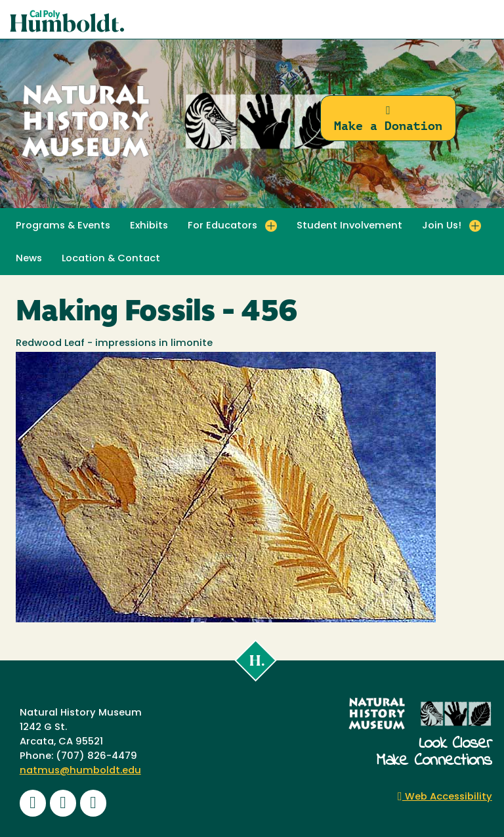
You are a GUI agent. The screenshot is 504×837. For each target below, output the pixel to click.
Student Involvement (349, 226)
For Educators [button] (222, 226)
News (29, 259)
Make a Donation (388, 118)
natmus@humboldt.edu (80, 771)
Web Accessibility (445, 797)
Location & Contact (111, 259)
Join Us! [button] (442, 226)
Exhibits (149, 226)
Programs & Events (63, 226)
